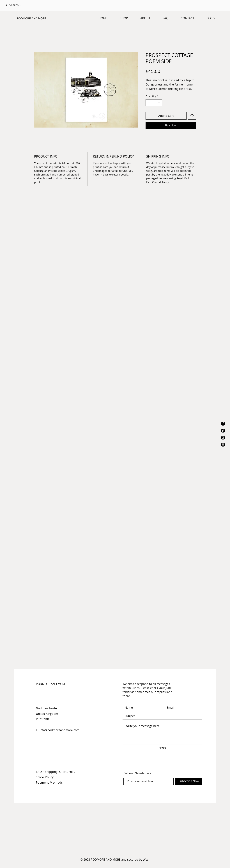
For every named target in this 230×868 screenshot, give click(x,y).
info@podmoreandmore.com (60, 730)
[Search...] (36, 5)
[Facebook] (223, 424)
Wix (145, 860)
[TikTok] (223, 431)
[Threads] (223, 438)
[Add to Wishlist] (192, 116)
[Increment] (159, 103)
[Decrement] (148, 103)
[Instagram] (223, 445)
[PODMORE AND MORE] (35, 19)
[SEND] (162, 748)
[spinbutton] (154, 103)
